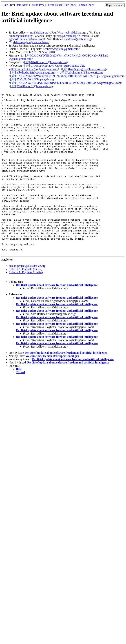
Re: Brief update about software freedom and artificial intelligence (57, 317)
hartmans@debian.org (78, 39)
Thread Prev (37, 5)
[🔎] (28, 56)
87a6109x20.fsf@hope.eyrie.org (35, 79)
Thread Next (54, 5)
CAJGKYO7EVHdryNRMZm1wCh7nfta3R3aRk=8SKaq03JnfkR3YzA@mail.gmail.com (69, 83)
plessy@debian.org (65, 36)
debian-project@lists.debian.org (32, 42)
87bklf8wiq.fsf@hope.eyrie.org (49, 62)
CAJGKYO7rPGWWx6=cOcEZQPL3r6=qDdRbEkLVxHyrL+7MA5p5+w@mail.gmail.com (71, 76)
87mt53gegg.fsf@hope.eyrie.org (87, 69)
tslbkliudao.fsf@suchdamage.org (36, 73)
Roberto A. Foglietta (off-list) (26, 304)
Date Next (22, 5)
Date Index (70, 5)
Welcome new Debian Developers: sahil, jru (52, 388)
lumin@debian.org (21, 36)
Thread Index (87, 5)
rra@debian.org (39, 33)
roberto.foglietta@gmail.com (62, 49)
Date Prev (8, 5)
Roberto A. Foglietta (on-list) (26, 301)
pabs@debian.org (76, 33)
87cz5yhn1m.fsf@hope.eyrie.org (84, 73)
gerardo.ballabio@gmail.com (27, 39)
